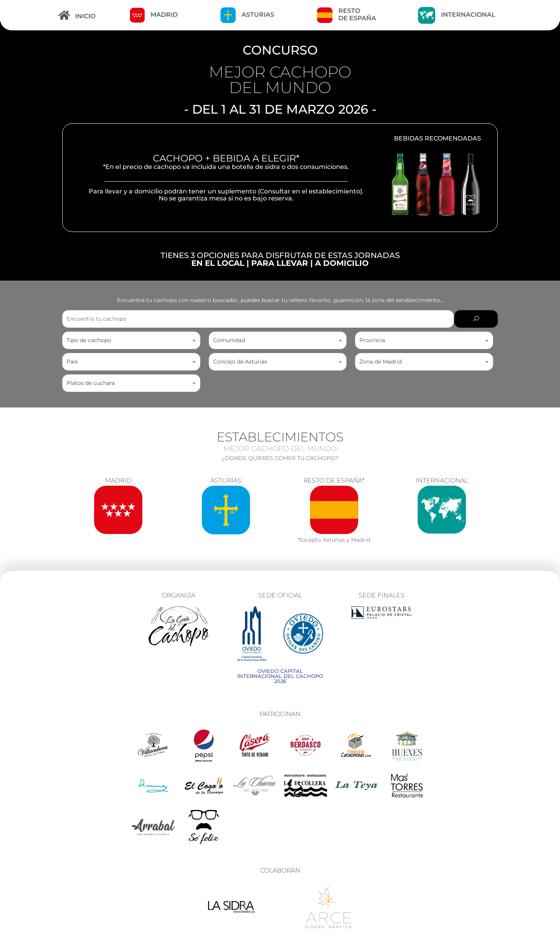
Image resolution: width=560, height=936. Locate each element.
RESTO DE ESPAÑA (357, 14)
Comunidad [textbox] (229, 340)
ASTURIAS (258, 15)
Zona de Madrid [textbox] (381, 362)
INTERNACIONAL (468, 15)
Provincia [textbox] (372, 340)
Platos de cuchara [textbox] (91, 383)
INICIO (85, 16)
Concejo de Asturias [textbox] (240, 362)
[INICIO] (64, 15)
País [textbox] (72, 362)
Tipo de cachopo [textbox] (89, 340)
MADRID (164, 15)
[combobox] (131, 340)
